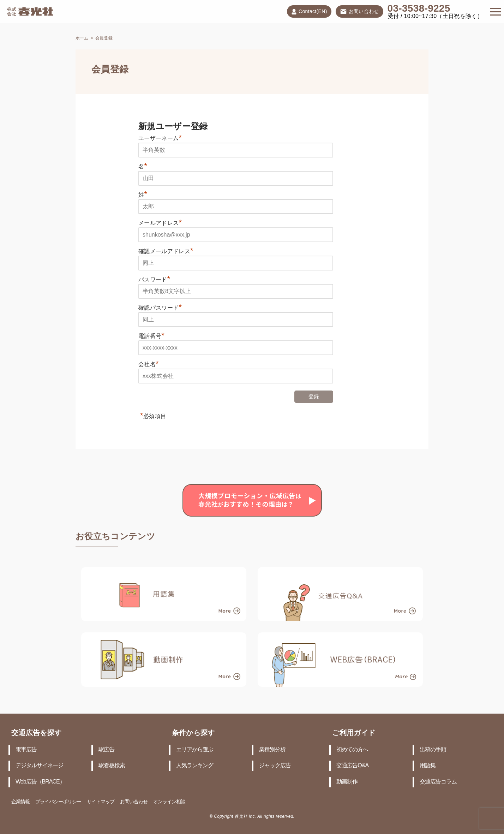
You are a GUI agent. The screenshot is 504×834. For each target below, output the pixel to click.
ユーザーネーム (160, 138)
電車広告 (26, 750)
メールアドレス (160, 223)
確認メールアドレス (166, 251)
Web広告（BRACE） (40, 782)
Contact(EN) (309, 12)
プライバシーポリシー (58, 802)
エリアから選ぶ (195, 750)
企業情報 (20, 802)
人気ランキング (195, 766)
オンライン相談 (169, 802)
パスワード (154, 279)
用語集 (428, 766)
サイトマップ (101, 802)
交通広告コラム (438, 782)
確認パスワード (160, 308)
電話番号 (151, 336)
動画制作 (347, 782)
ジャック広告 (275, 766)
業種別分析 (272, 750)
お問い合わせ (359, 12)
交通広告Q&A (352, 766)
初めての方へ (352, 750)
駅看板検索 (112, 766)
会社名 (149, 364)
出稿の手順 (433, 750)
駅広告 (106, 750)
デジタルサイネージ (39, 766)
